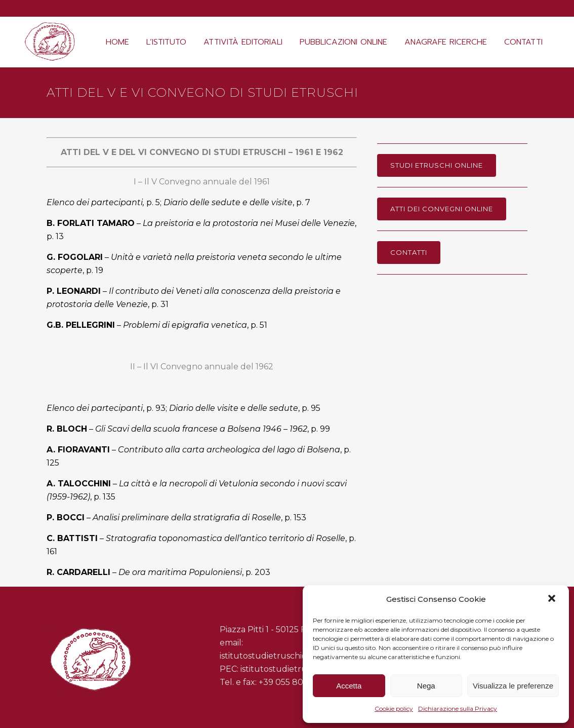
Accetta (349, 686)
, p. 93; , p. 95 (183, 408)
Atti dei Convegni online (442, 209)
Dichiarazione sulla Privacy (458, 708)
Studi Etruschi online (437, 165)
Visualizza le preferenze (513, 686)
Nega (426, 686)
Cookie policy (394, 708)
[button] (553, 599)
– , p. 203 (158, 572)
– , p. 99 (188, 429)
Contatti (409, 252)
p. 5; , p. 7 (178, 202)
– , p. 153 (176, 518)
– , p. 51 (157, 325)
